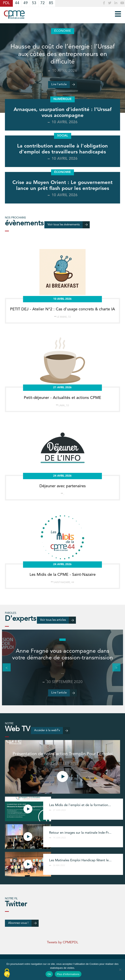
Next (114, 667)
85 (51, 3)
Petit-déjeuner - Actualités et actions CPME (62, 398)
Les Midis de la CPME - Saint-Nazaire (63, 575)
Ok (49, 974)
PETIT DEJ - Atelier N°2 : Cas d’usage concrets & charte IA (62, 309)
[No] (120, 970)
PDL (6, 3)
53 (34, 3)
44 (17, 3)
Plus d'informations (68, 974)
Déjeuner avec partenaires (63, 486)
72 (43, 3)
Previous (5, 667)
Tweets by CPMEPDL (63, 942)
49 (26, 3)
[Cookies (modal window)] (7, 973)
